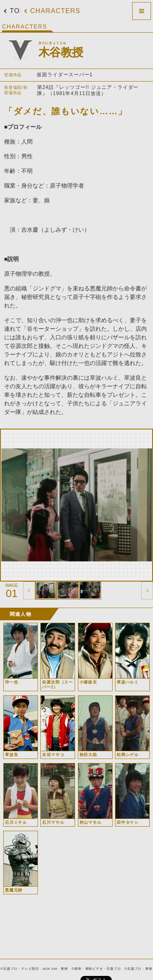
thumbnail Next (147, 591)
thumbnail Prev (29, 591)
